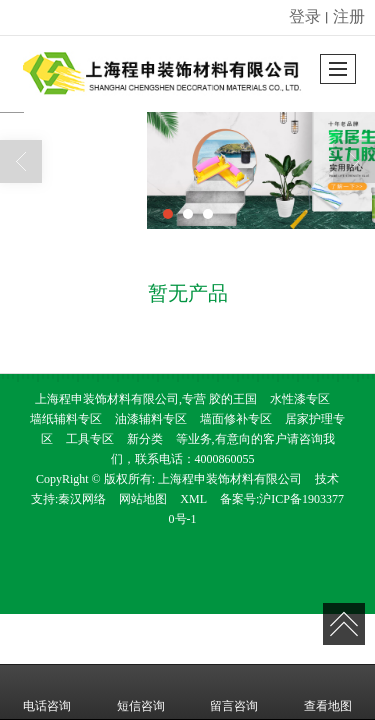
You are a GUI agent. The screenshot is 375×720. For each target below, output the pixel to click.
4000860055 (225, 459)
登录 (305, 16)
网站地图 (143, 499)
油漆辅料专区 (151, 419)
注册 (349, 16)
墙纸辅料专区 (66, 419)
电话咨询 (47, 692)
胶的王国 (233, 399)
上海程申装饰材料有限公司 (230, 479)
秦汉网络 (82, 499)
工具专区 (90, 439)
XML (193, 499)
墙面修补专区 (236, 419)
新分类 (145, 439)
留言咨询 (234, 692)
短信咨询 (141, 692)
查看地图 (328, 692)
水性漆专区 (300, 399)
